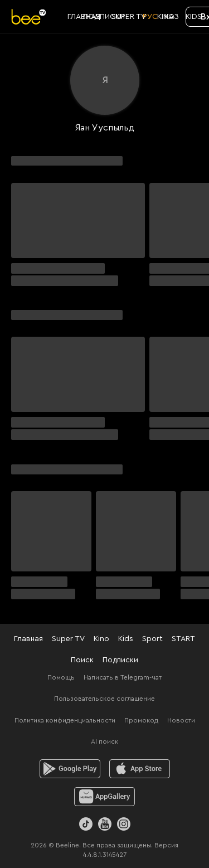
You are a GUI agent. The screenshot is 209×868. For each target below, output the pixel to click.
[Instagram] (124, 824)
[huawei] (104, 797)
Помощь (61, 677)
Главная (28, 639)
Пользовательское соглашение (104, 699)
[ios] (140, 769)
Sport (152, 639)
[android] (70, 769)
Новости (181, 720)
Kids (126, 639)
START (183, 639)
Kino (101, 639)
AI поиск (104, 741)
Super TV (68, 639)
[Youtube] (105, 824)
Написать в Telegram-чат (123, 677)
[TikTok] (86, 824)
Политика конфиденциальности (65, 720)
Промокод (141, 720)
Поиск (82, 660)
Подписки (120, 660)
